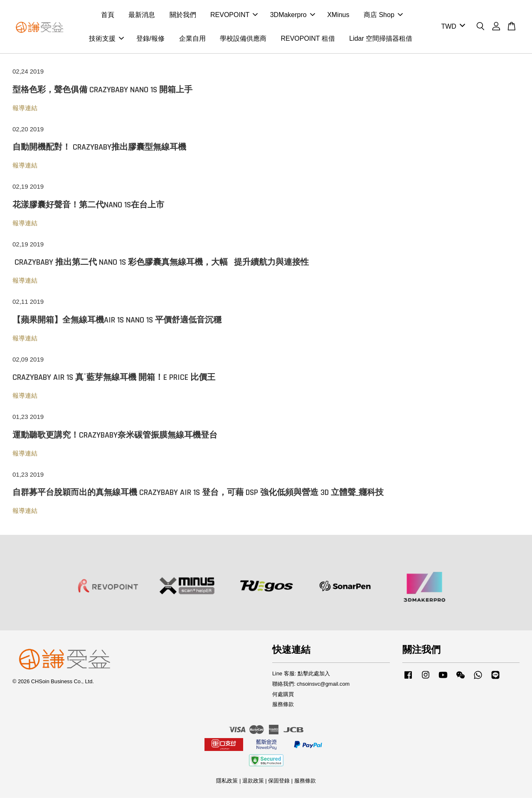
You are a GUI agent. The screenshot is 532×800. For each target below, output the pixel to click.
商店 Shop (383, 16)
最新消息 (142, 16)
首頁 (108, 16)
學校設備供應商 (243, 40)
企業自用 (192, 40)
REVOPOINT (234, 16)
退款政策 (253, 783)
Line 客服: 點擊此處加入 (301, 676)
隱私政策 (227, 783)
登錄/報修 (150, 40)
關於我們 (183, 16)
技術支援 (106, 40)
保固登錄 (279, 783)
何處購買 (283, 697)
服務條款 (283, 707)
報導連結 (25, 110)
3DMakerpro (293, 16)
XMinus (338, 16)
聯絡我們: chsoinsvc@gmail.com (311, 686)
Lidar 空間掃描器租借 (381, 40)
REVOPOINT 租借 (308, 40)
